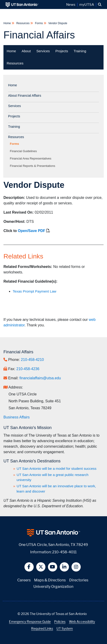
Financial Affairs (39, 35)
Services (43, 51)
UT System (65, 628)
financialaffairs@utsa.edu (40, 378)
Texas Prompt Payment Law (34, 291)
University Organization (53, 587)
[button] (100, 5)
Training (80, 51)
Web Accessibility (82, 622)
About (26, 51)
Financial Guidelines (24, 151)
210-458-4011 (64, 552)
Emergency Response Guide (30, 622)
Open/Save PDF (31, 231)
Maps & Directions (50, 580)
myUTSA (87, 5)
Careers (24, 580)
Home (7, 23)
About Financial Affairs (25, 96)
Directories (79, 580)
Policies (60, 622)
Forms (39, 23)
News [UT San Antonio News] (71, 5)
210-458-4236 (28, 369)
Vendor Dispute (57, 23)
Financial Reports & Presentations (33, 166)
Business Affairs (17, 417)
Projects (62, 51)
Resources (23, 23)
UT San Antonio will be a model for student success (56, 468)
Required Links (42, 628)
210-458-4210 (33, 360)
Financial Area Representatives (31, 158)
